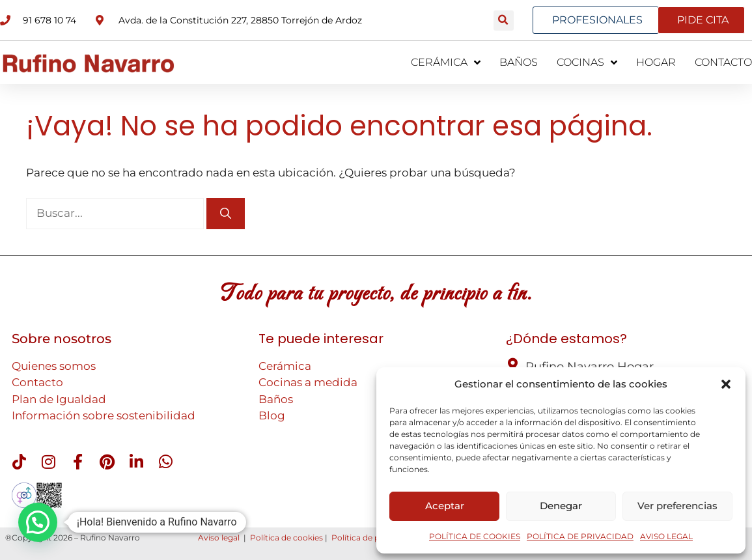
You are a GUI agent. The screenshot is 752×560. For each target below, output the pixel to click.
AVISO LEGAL (666, 536)
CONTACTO (723, 62)
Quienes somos (54, 366)
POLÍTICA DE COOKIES (475, 536)
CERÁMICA (446, 63)
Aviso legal (219, 538)
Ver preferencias (677, 506)
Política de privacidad (373, 538)
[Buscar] (226, 214)
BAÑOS (519, 62)
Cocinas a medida (308, 382)
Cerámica (285, 366)
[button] (726, 384)
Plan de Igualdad (59, 399)
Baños (276, 399)
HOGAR (656, 62)
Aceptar (445, 506)
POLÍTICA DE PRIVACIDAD (580, 536)
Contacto (37, 382)
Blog (272, 415)
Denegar (561, 506)
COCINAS (587, 63)
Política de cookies (286, 538)
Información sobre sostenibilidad (104, 415)
